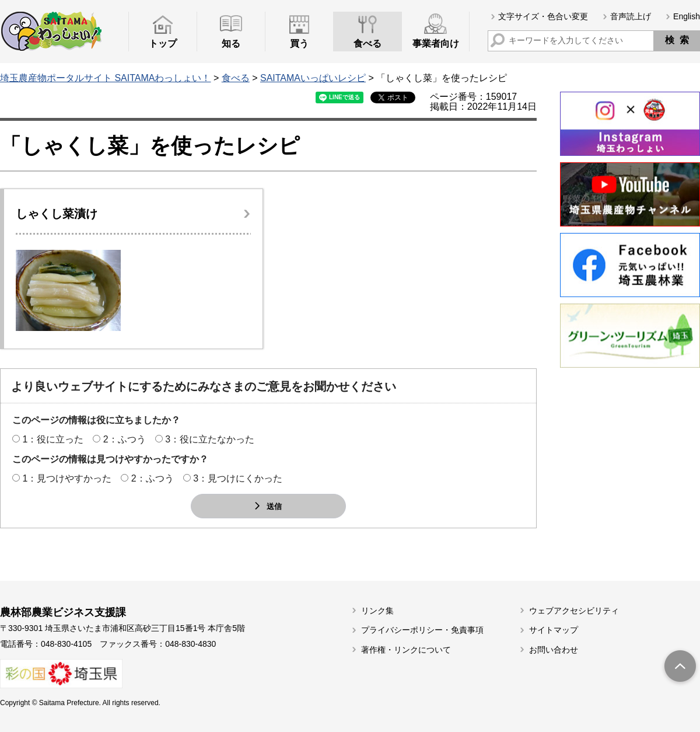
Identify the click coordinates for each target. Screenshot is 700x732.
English (687, 16)
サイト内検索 (498, 40)
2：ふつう (125, 439)
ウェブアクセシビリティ (574, 611)
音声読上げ (631, 16)
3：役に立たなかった (210, 439)
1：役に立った (53, 439)
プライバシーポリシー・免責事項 (422, 630)
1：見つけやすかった (67, 478)
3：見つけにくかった (238, 478)
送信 (274, 506)
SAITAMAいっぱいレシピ (313, 78)
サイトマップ (554, 630)
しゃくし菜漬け (57, 214)
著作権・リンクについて (406, 650)
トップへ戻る (680, 667)
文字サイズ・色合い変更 (543, 16)
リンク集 (377, 611)
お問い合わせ (554, 650)
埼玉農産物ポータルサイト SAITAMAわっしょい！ (106, 78)
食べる (236, 78)
